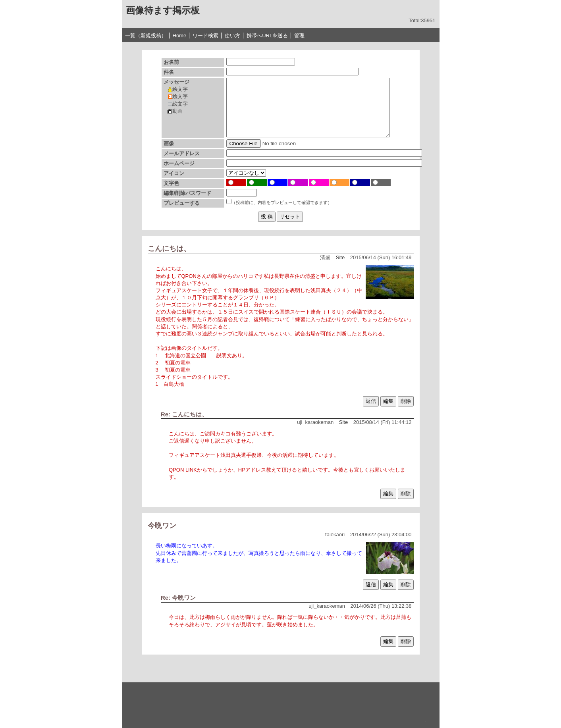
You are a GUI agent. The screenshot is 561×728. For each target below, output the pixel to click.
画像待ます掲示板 (163, 10)
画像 (169, 143)
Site (340, 257)
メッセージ (176, 82)
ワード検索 (205, 36)
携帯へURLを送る (267, 36)
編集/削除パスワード (188, 193)
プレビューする (182, 203)
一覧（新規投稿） (146, 36)
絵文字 (178, 89)
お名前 (171, 62)
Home (180, 36)
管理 (299, 36)
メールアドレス (182, 153)
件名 (169, 72)
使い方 (232, 36)
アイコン (174, 173)
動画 (175, 111)
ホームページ (179, 163)
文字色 (171, 183)
